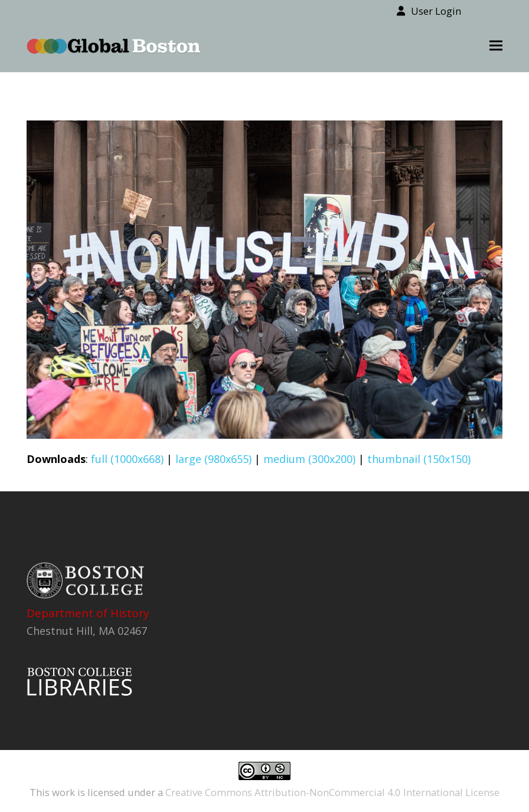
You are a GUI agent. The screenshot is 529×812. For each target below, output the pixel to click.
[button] (496, 46)
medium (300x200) (309, 459)
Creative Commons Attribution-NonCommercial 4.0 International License (332, 792)
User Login (436, 11)
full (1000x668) (127, 459)
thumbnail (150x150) (419, 459)
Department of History (88, 613)
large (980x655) (213, 459)
